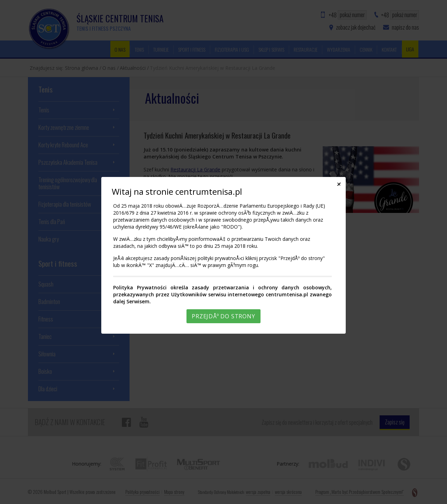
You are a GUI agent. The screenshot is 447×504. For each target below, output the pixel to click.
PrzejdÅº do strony (223, 316)
